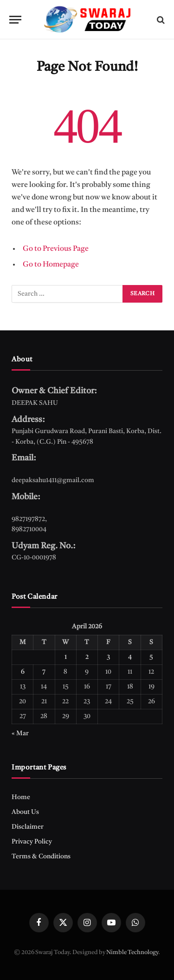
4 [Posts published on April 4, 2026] (130, 657)
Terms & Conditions (41, 856)
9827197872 (28, 519)
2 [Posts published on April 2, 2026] (87, 657)
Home (21, 797)
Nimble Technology (132, 952)
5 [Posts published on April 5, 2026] (151, 657)
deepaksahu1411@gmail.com (53, 480)
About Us (25, 812)
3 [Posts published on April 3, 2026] (108, 657)
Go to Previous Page (56, 249)
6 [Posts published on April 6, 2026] (23, 672)
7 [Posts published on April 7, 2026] (44, 672)
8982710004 (29, 529)
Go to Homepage (51, 265)
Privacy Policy (32, 842)
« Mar (20, 733)
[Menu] (15, 20)
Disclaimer (28, 827)
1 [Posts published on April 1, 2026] (66, 657)
